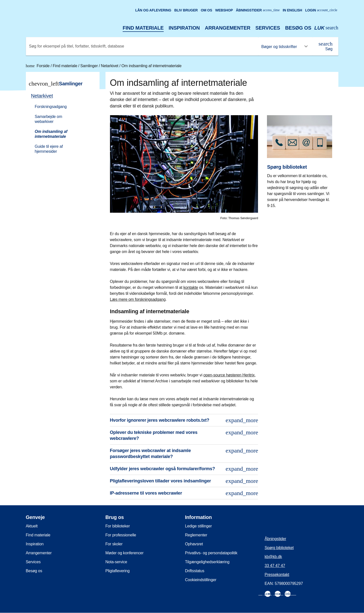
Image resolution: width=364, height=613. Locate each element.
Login (321, 10)
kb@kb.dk (273, 557)
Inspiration (184, 28)
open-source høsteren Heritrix (229, 375)
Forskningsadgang (51, 107)
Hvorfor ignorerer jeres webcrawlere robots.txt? (184, 420)
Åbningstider (258, 10)
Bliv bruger (186, 10)
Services (268, 28)
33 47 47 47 (275, 566)
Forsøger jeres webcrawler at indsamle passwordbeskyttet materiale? (184, 453)
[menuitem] (60, 123)
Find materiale (143, 28)
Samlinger (90, 66)
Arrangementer (228, 28)
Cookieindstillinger (201, 580)
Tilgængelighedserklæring (207, 562)
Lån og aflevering (153, 10)
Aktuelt (32, 526)
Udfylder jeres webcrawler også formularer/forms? (184, 469)
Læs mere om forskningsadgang (138, 299)
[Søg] (325, 46)
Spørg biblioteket (279, 548)
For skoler (114, 544)
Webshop (224, 10)
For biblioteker (118, 526)
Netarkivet (110, 66)
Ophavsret (194, 544)
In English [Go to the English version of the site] (292, 10)
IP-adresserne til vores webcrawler (184, 493)
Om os (207, 10)
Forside (38, 66)
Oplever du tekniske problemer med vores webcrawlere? (184, 435)
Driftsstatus (195, 571)
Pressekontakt (277, 575)
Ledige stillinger (199, 526)
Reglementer (196, 535)
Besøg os (298, 28)
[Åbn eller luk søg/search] (326, 28)
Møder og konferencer (125, 553)
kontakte (191, 287)
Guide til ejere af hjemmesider (49, 149)
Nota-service (116, 562)
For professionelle (121, 535)
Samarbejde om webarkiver (49, 119)
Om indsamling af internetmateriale (151, 66)
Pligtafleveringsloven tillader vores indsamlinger (184, 481)
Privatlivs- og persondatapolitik (211, 553)
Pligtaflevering (118, 571)
